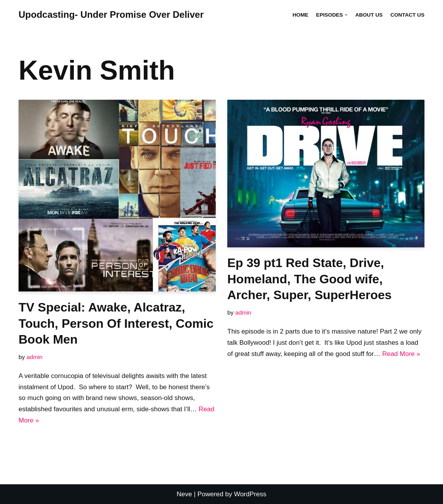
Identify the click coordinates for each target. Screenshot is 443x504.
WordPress (250, 494)
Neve (184, 494)
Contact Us (407, 15)
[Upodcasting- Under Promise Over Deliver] (111, 15)
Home (301, 15)
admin (34, 357)
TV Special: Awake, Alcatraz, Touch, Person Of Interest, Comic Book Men (116, 323)
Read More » (401, 354)
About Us (369, 15)
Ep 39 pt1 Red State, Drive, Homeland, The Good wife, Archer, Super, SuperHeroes (309, 279)
